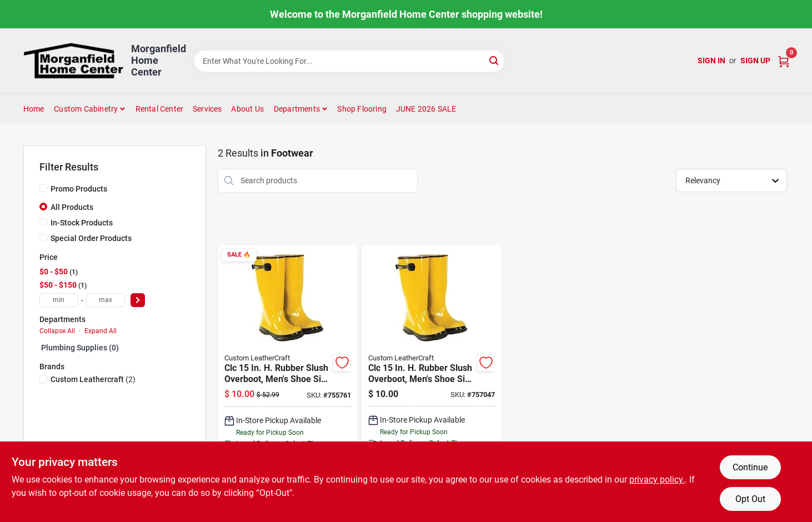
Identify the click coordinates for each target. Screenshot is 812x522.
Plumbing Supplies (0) (80, 348)
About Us (247, 109)
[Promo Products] (43, 188)
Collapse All (57, 331)
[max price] (106, 300)
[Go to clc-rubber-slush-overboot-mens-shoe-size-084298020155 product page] (432, 382)
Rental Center (160, 109)
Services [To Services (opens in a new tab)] (207, 109)
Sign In (711, 61)
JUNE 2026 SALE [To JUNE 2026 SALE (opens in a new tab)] (426, 109)
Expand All (101, 331)
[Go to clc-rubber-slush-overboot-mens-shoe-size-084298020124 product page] (288, 382)
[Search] (495, 60)
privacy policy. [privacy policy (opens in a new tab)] (657, 480)
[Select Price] (138, 300)
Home (34, 109)
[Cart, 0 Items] (784, 61)
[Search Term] (349, 61)
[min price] (59, 300)
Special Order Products (91, 238)
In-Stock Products (82, 223)
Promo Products (79, 189)
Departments (297, 109)
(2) (93, 379)
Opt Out (750, 499)
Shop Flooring (362, 109)
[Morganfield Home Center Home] (73, 61)
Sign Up (755, 61)
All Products (72, 207)
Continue (750, 467)
